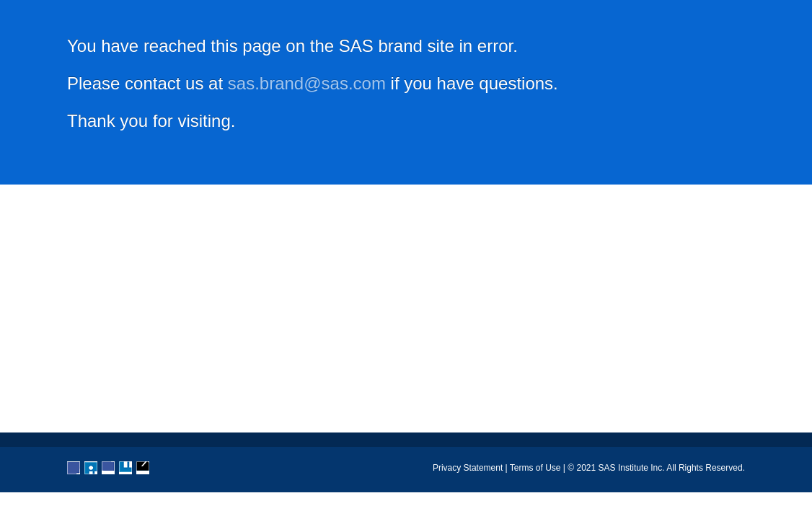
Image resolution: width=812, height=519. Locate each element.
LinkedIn (109, 469)
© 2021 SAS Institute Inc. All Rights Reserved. (656, 468)
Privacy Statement (468, 468)
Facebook (74, 469)
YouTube (126, 469)
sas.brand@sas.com (307, 83)
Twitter (92, 469)
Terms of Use (535, 468)
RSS (144, 469)
